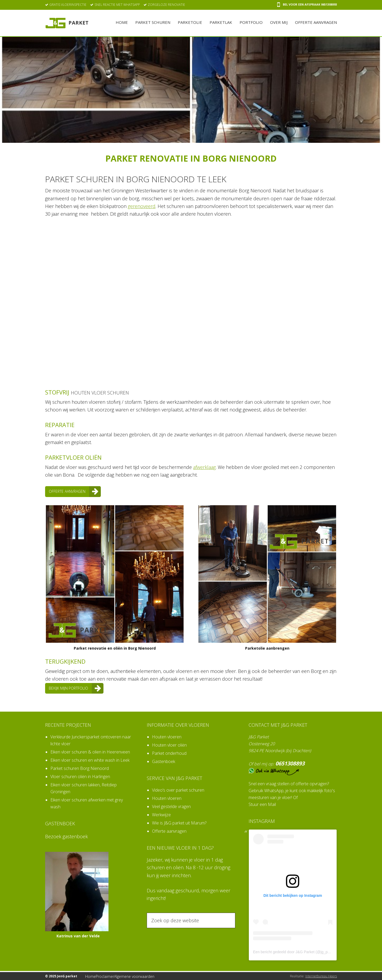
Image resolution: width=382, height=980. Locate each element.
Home (92, 976)
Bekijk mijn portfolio (73, 688)
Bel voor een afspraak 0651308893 (307, 5)
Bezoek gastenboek (66, 836)
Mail (272, 804)
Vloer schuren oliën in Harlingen (80, 776)
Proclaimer (110, 976)
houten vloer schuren (105, 392)
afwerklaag (204, 467)
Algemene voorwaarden (140, 976)
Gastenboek (164, 761)
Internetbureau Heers (321, 976)
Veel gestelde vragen (171, 806)
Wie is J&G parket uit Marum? (179, 822)
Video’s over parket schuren (178, 790)
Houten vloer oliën (169, 744)
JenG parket (67, 23)
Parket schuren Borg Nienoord (80, 768)
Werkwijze (161, 814)
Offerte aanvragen (71, 491)
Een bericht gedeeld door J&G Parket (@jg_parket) (295, 951)
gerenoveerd (142, 206)
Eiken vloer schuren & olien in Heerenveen (90, 751)
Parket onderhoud (169, 753)
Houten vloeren (167, 736)
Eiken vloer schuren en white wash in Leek (90, 760)
